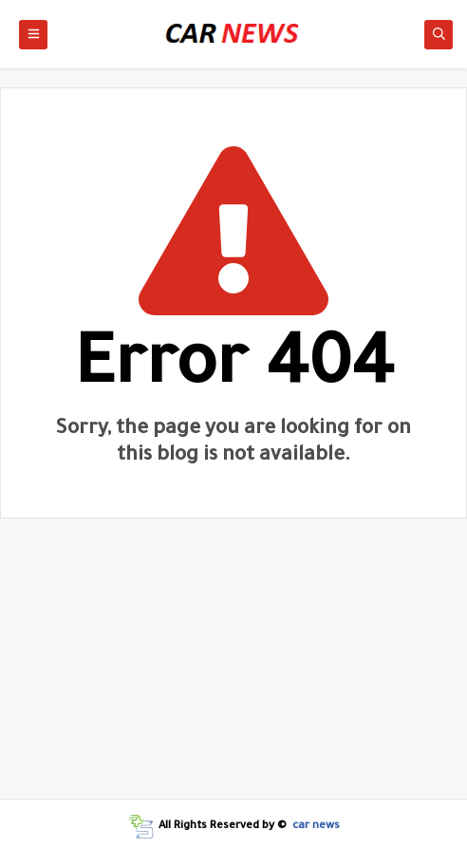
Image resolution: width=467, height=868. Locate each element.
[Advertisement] (233, 666)
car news (316, 827)
